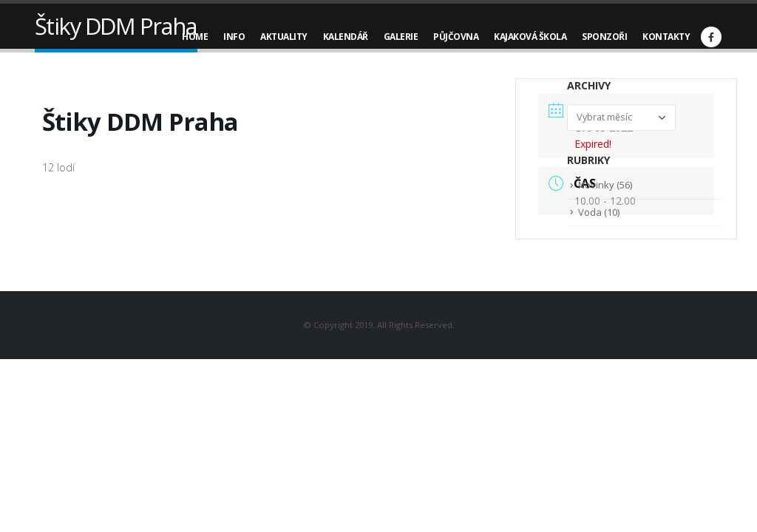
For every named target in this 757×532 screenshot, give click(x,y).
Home (195, 37)
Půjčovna (456, 37)
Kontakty (666, 37)
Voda (590, 212)
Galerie (401, 37)
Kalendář (346, 37)
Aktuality (284, 37)
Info (234, 37)
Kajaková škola (530, 37)
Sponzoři (604, 37)
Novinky (596, 185)
